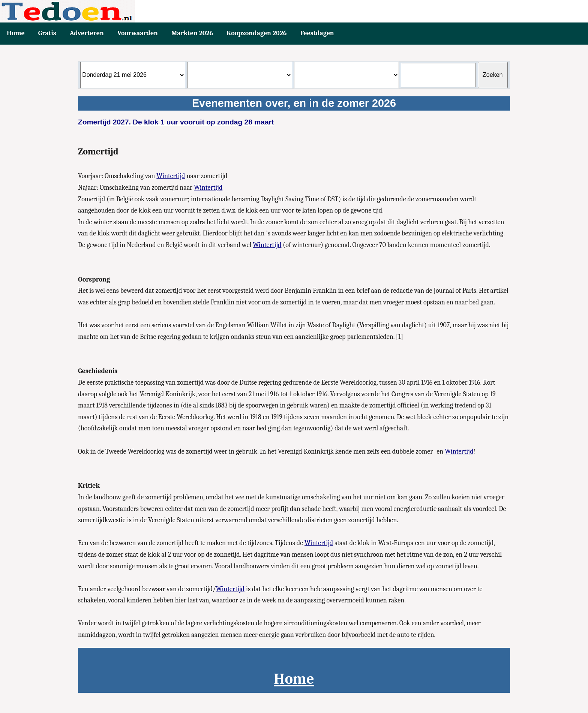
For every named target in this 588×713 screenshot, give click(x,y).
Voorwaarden (138, 33)
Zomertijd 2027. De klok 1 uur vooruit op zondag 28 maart (176, 122)
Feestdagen (317, 33)
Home (16, 33)
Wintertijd (171, 176)
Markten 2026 (192, 33)
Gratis (47, 33)
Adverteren (87, 33)
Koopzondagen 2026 (256, 33)
